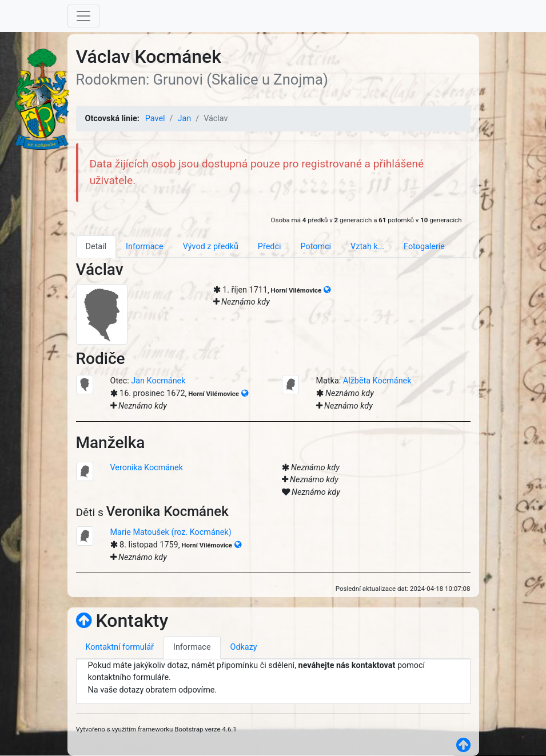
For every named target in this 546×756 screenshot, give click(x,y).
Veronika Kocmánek (147, 468)
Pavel (155, 119)
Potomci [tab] (316, 247)
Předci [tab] (270, 247)
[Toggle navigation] (83, 16)
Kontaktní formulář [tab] (120, 647)
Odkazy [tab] (244, 647)
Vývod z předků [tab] (211, 247)
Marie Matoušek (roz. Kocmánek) (171, 532)
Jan (184, 119)
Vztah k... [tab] (367, 247)
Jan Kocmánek (158, 381)
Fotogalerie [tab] (424, 247)
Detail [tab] (96, 247)
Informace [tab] (145, 247)
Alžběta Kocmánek (377, 381)
